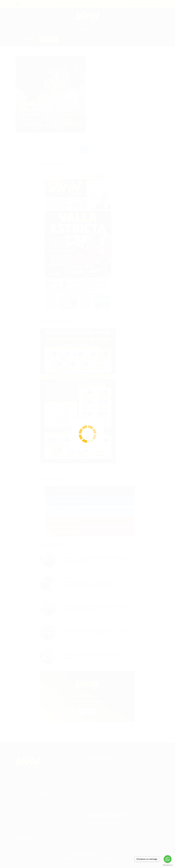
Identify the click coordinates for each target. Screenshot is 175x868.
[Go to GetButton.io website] (168, 865)
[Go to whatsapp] (168, 859)
